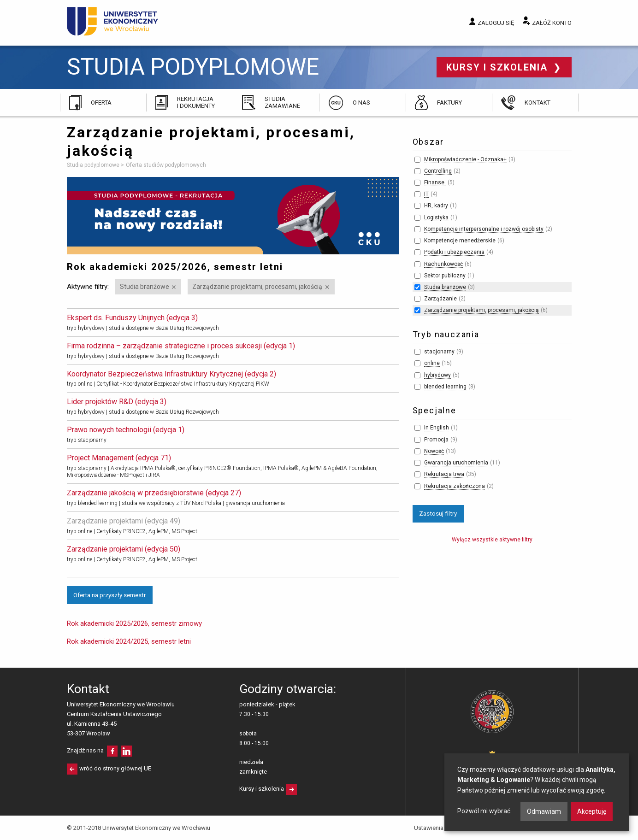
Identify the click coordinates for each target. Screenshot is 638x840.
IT (426, 194)
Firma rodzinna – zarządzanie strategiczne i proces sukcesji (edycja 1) (181, 346)
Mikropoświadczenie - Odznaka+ (465, 159)
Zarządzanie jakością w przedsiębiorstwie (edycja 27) (154, 493)
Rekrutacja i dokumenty (196, 102)
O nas (361, 103)
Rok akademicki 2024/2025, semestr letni (129, 641)
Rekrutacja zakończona (455, 486)
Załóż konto (552, 23)
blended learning (445, 387)
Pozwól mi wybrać (484, 811)
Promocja (436, 440)
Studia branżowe (145, 287)
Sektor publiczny (445, 276)
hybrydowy (437, 375)
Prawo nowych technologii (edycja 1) (126, 430)
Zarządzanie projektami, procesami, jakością (257, 287)
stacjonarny (439, 352)
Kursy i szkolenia (499, 67)
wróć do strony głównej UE (115, 768)
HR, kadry (436, 206)
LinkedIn (127, 751)
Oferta (101, 103)
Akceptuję (592, 811)
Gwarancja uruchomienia (456, 463)
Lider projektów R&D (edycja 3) (117, 402)
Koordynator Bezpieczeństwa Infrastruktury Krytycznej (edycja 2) (171, 374)
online (432, 363)
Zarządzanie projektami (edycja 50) (124, 549)
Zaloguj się (496, 23)
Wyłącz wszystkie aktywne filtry (492, 540)
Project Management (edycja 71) (119, 458)
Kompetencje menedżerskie (460, 241)
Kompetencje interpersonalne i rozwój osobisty (484, 229)
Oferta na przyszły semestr (109, 595)
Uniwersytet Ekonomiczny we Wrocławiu (113, 21)
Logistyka (436, 217)
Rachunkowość (443, 264)
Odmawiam (544, 811)
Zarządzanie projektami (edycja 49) (124, 521)
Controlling (438, 171)
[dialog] (537, 792)
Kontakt (538, 103)
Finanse (435, 182)
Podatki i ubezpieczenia (454, 252)
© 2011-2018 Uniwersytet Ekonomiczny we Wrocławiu (139, 828)
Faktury (449, 103)
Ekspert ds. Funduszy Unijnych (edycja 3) (132, 318)
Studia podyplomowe (193, 67)
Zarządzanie (440, 299)
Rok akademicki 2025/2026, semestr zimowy (134, 623)
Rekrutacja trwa (444, 474)
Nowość (434, 451)
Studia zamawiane (282, 102)
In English (437, 428)
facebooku (112, 751)
